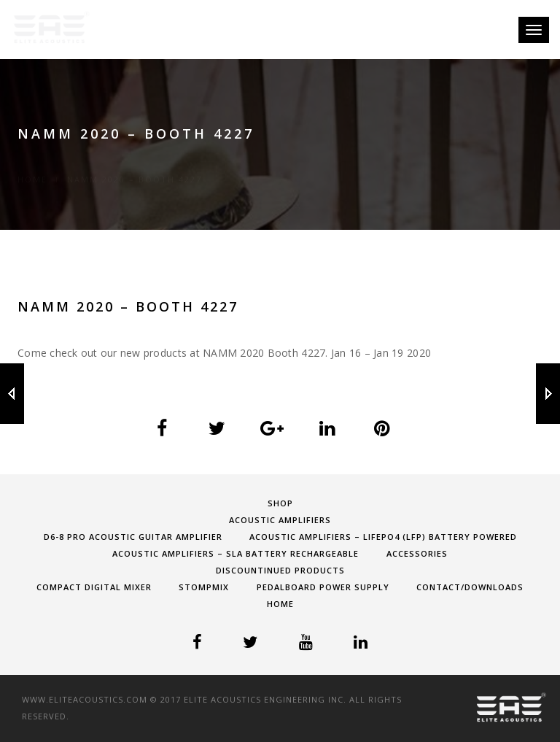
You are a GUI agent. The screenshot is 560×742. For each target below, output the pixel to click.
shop (280, 503)
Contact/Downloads (470, 587)
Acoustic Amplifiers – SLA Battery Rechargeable (236, 553)
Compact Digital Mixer (94, 587)
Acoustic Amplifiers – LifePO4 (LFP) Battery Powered (383, 537)
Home (32, 162)
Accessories (417, 553)
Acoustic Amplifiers (280, 520)
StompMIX (204, 587)
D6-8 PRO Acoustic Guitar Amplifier (133, 537)
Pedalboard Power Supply (323, 587)
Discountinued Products (280, 570)
